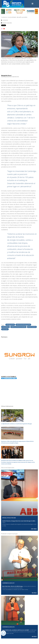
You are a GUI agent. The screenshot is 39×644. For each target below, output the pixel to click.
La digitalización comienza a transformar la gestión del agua (16, 424)
